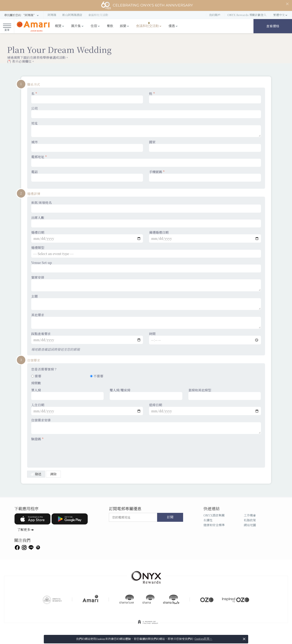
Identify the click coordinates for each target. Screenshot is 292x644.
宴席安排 (146, 283)
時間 (205, 338)
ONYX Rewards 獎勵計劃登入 (247, 15)
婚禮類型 (146, 252)
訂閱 (170, 517)
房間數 (36, 383)
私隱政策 (250, 520)
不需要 (97, 376)
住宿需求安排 (146, 426)
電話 (87, 176)
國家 (205, 146)
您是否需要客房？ (44, 369)
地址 (146, 129)
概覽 (58, 26)
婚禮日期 (87, 237)
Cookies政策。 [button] (203, 639)
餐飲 (110, 26)
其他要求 (146, 321)
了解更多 (24, 530)
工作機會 (250, 515)
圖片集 (76, 26)
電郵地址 (146, 161)
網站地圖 (250, 525)
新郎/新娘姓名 (146, 207)
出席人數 (146, 222)
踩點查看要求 (87, 338)
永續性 (208, 520)
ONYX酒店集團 (214, 515)
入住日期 (87, 409)
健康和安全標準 (214, 525)
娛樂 (123, 26)
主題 (146, 302)
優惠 (172, 26)
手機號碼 (205, 176)
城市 (87, 146)
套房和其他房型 (225, 394)
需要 (36, 376)
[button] (22, 15)
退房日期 (205, 409)
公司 (146, 112)
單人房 (68, 394)
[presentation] (62, 452)
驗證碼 (37, 439)
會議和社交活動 (147, 26)
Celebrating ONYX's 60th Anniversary (147, 5)
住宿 (94, 26)
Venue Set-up (146, 267)
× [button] (244, 639)
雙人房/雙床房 (146, 394)
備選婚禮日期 (205, 237)
